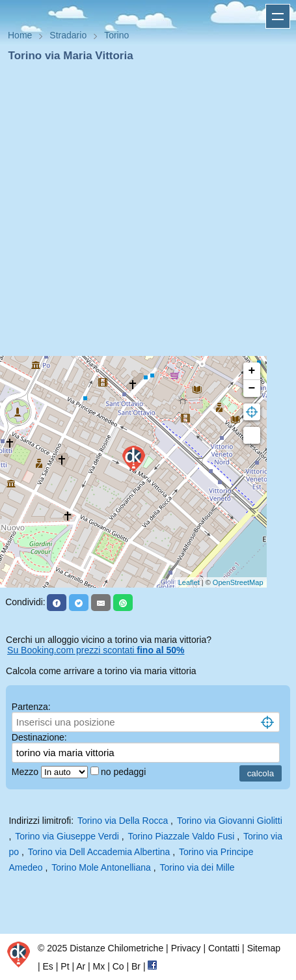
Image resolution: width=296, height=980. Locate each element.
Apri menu (278, 16)
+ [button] (252, 371)
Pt (65, 966)
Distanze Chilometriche (116, 948)
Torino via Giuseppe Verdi (67, 836)
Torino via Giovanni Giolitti (230, 821)
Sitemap (264, 948)
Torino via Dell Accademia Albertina (99, 852)
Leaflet (189, 582)
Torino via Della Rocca (123, 821)
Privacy (186, 948)
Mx (99, 966)
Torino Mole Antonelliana (101, 867)
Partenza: (31, 707)
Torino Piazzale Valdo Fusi (181, 836)
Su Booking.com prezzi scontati (96, 650)
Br (136, 966)
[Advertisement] (143, 213)
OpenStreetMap (238, 582)
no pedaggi (125, 772)
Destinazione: (39, 737)
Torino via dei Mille (197, 867)
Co (118, 966)
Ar (81, 966)
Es (48, 966)
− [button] (252, 388)
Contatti (224, 948)
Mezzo (26, 772)
